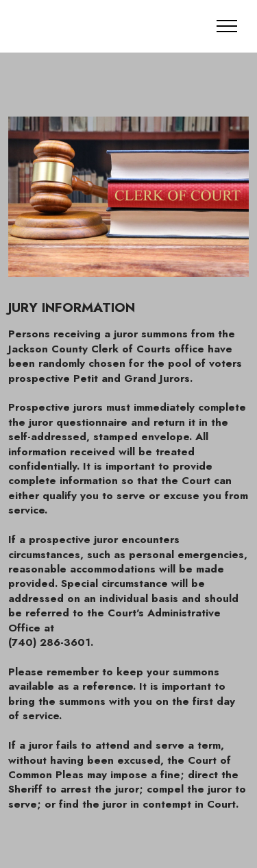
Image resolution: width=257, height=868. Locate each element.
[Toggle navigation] (227, 26)
